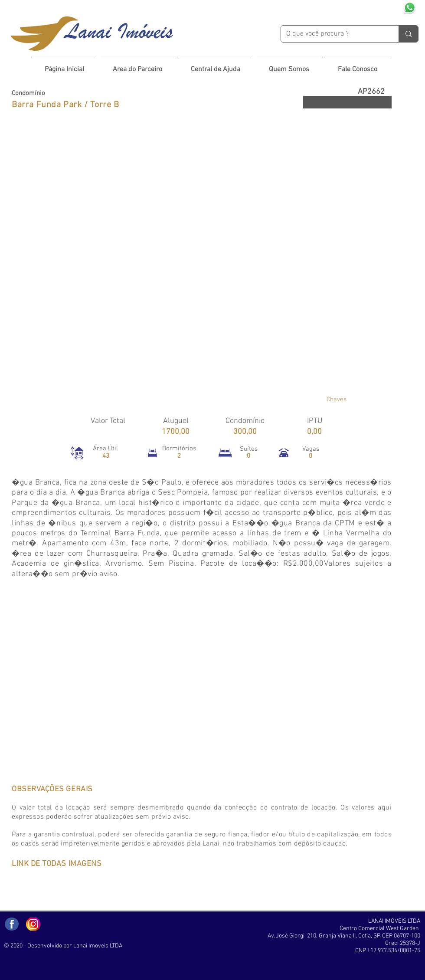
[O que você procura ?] (333, 34)
